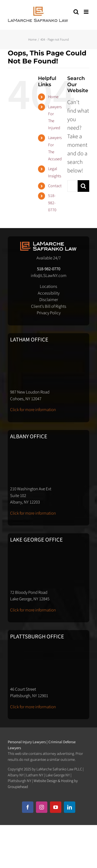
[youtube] (56, 807)
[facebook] (28, 807)
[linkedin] (70, 807)
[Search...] (72, 186)
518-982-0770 (52, 203)
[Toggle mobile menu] (87, 12)
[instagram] (42, 807)
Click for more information (33, 410)
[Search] (83, 186)
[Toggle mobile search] (76, 12)
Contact (55, 186)
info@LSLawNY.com (49, 276)
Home (53, 97)
